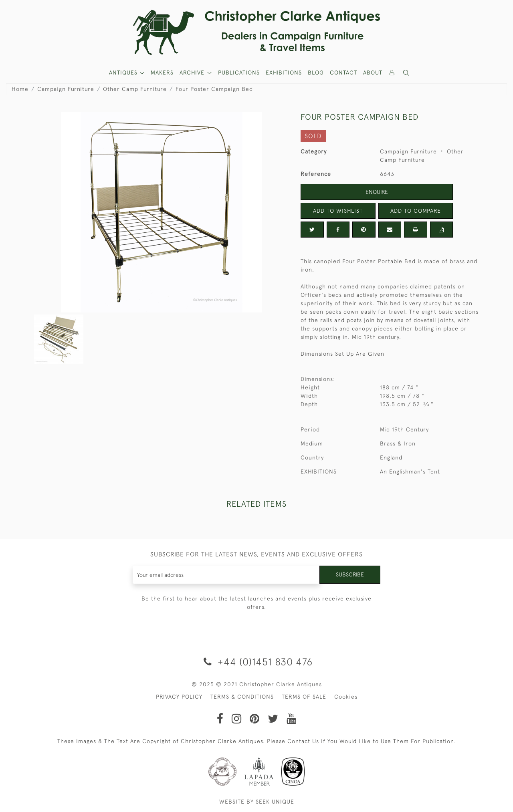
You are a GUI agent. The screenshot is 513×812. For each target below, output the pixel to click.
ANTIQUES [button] (124, 73)
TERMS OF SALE (304, 697)
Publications (239, 73)
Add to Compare (416, 211)
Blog (316, 73)
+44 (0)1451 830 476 (257, 662)
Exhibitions (284, 73)
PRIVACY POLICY (179, 697)
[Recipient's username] (226, 575)
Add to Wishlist (338, 211)
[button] (406, 73)
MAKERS (162, 73)
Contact (343, 73)
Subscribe (350, 574)
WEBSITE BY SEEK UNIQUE (257, 802)
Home (20, 89)
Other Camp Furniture (135, 89)
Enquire (377, 192)
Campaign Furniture (66, 89)
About (373, 73)
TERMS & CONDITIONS (242, 697)
